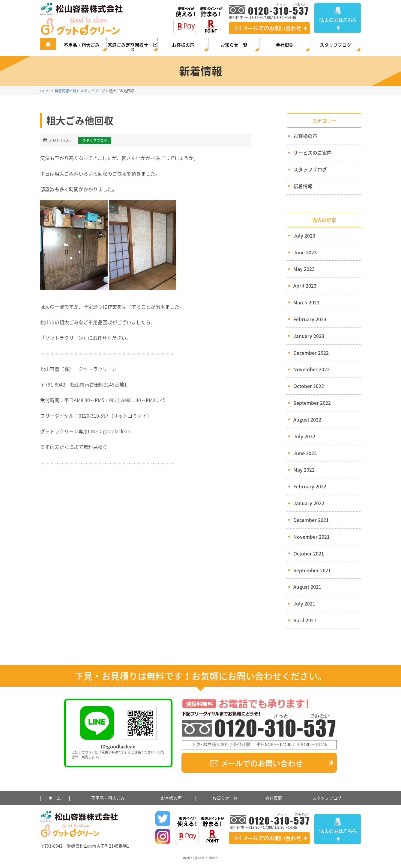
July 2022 (304, 436)
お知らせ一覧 (234, 45)
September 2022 (312, 403)
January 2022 (309, 503)
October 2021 (309, 553)
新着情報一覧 (65, 91)
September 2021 (312, 570)
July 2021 (304, 603)
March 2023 (306, 302)
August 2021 (307, 587)
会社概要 (285, 45)
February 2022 (310, 486)
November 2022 (311, 369)
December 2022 (311, 353)
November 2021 (311, 537)
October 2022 (309, 386)
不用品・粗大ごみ (82, 45)
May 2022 (304, 470)
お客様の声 (183, 45)
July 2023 (304, 236)
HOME (45, 91)
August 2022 (307, 419)
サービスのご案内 (310, 153)
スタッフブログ (335, 45)
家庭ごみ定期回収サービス (132, 47)
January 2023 (309, 336)
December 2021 (311, 520)
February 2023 (310, 319)
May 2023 (304, 269)
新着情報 (300, 186)
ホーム (55, 798)
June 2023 (305, 252)
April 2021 (305, 620)
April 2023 (305, 286)
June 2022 (305, 453)
